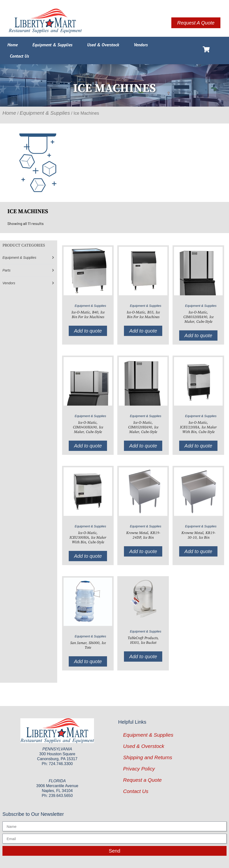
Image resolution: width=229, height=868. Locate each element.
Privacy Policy (139, 769)
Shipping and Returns (148, 757)
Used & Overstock (103, 45)
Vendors (141, 45)
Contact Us (19, 56)
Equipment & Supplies (52, 45)
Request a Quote (142, 780)
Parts (7, 270)
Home (13, 45)
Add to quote (88, 331)
